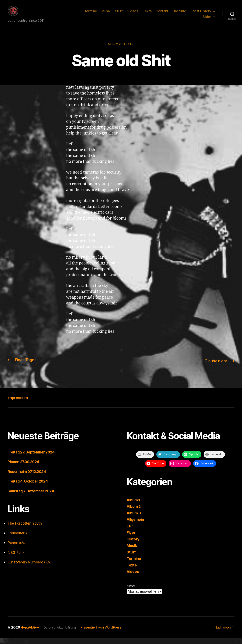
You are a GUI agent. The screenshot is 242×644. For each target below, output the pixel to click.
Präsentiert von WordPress (103, 633)
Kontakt (162, 14)
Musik (106, 14)
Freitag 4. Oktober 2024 (30, 487)
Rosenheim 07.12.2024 (28, 478)
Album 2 (114, 50)
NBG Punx (17, 558)
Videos (133, 14)
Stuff (119, 14)
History (134, 545)
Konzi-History (201, 14)
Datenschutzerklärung (61, 633)
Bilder (207, 20)
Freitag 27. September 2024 (33, 458)
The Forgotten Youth (26, 529)
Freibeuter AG (20, 539)
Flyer (131, 538)
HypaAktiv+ (30, 633)
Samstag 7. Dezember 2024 (33, 497)
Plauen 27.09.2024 (25, 468)
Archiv (131, 592)
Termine (91, 14)
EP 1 (131, 532)
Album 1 (134, 506)
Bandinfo (179, 14)
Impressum (19, 404)
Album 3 (135, 519)
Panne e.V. (17, 549)
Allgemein (136, 525)
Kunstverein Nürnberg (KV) (32, 568)
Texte (147, 14)
